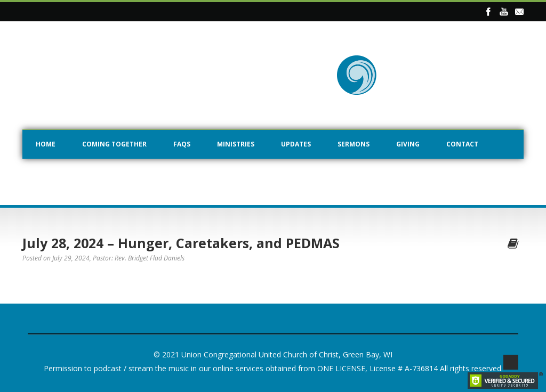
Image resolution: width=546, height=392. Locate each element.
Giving (408, 144)
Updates (296, 144)
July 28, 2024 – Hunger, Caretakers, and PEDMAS (181, 243)
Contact (462, 144)
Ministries (236, 144)
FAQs (182, 144)
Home (46, 144)
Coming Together (114, 144)
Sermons (354, 144)
